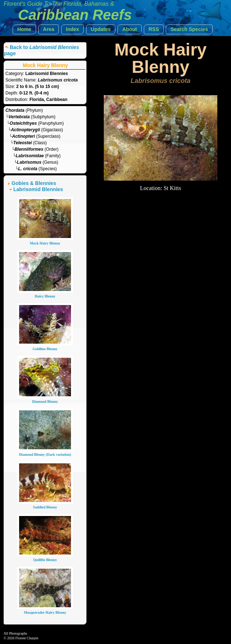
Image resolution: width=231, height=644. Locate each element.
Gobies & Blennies (34, 183)
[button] (24, 29)
